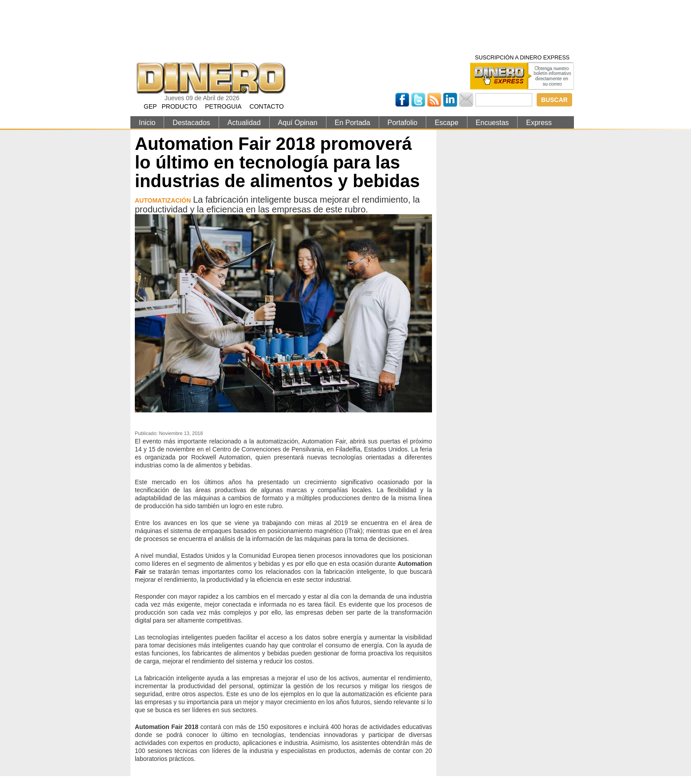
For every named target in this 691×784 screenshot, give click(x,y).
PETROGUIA (223, 106)
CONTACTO (267, 106)
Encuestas (493, 123)
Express (539, 123)
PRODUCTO (179, 106)
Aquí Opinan (298, 123)
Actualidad (244, 123)
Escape (446, 123)
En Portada (353, 123)
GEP (150, 106)
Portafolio (403, 123)
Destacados (191, 123)
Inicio (147, 123)
